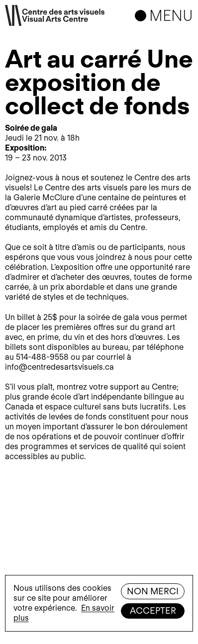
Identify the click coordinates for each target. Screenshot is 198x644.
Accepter (153, 610)
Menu (171, 15)
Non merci (153, 591)
